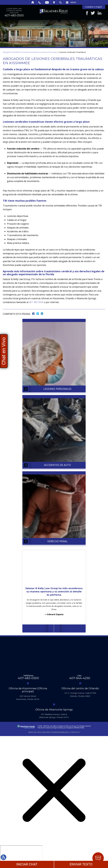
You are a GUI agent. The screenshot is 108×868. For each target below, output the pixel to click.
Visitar (54, 2)
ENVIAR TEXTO (81, 864)
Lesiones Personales (49, 52)
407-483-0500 (14, 15)
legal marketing (58, 728)
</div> (21, 856)
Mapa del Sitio (35, 732)
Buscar (60, 2)
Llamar (40, 2)
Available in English (94, 7)
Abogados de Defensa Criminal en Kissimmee (21, 52)
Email (47, 2)
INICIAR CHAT (27, 864)
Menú (73, 2)
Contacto (75, 732)
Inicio (33, 2)
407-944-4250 (80, 678)
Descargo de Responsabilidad (55, 732)
